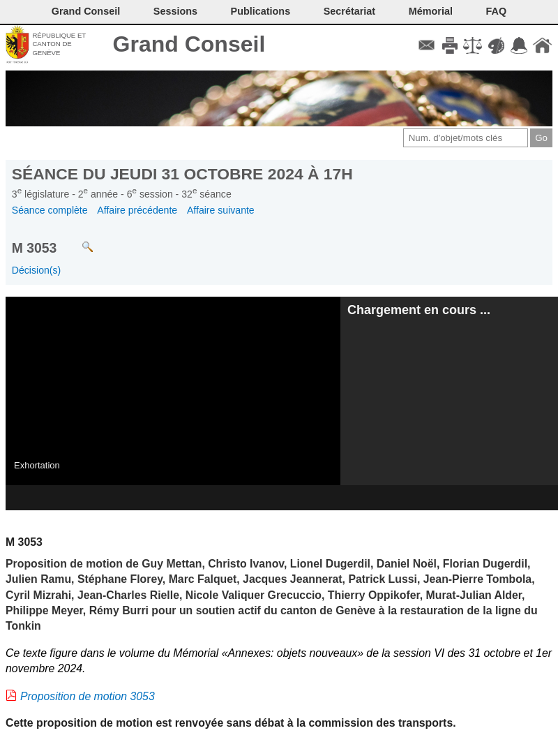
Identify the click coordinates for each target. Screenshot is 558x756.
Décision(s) (36, 270)
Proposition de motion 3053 (88, 696)
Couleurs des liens (496, 45)
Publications (261, 11)
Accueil (542, 45)
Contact (427, 45)
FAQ (497, 11)
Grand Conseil (189, 44)
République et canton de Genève (59, 44)
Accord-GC (519, 45)
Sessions (175, 11)
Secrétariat (349, 11)
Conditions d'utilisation (473, 45)
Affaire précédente (137, 210)
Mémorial (431, 11)
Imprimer (450, 45)
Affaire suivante (221, 210)
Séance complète (50, 210)
